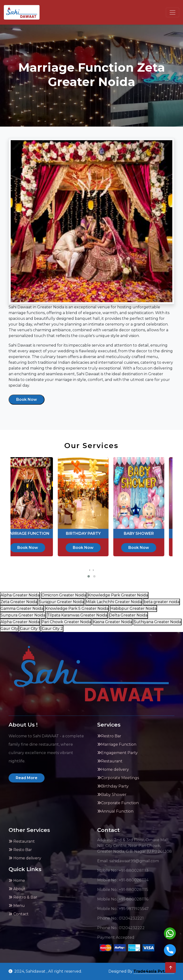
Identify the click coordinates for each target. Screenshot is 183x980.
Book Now (27, 399)
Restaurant (110, 761)
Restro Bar (109, 736)
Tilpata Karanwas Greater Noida (77, 615)
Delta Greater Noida (128, 615)
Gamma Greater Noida (22, 608)
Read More (27, 778)
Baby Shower (112, 795)
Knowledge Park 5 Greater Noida (77, 608)
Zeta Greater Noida (19, 602)
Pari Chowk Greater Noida (66, 622)
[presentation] (90, 570)
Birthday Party (113, 786)
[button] (89, 576)
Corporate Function (118, 803)
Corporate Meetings (118, 778)
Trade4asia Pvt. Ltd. (154, 971)
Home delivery (113, 769)
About (17, 889)
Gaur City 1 (30, 629)
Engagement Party (117, 753)
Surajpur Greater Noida (61, 602)
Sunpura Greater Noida (23, 615)
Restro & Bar (23, 897)
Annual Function (115, 811)
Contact (19, 914)
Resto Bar (20, 850)
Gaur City (9, 629)
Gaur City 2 (52, 629)
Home (17, 881)
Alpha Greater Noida (20, 595)
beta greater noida (162, 602)
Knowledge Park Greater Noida (118, 595)
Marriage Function (117, 744)
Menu (17, 906)
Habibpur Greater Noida (133, 608)
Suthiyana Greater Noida (158, 622)
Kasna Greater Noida (112, 622)
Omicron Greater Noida (64, 595)
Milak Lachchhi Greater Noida (114, 602)
